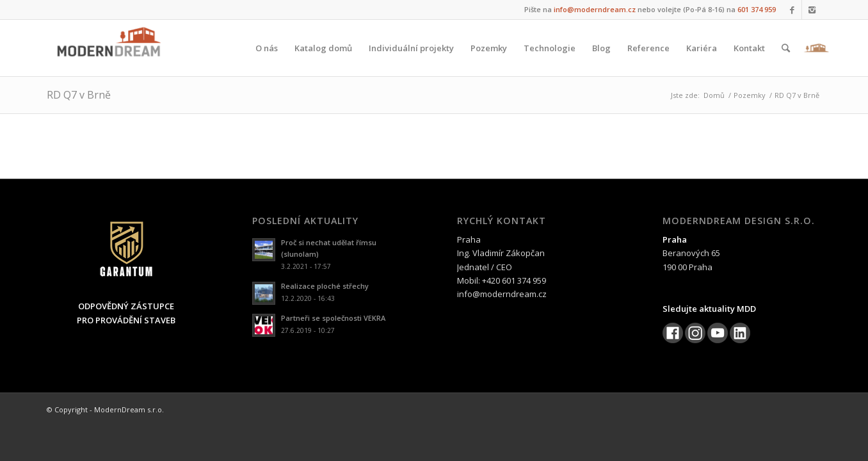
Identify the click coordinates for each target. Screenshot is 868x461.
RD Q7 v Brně (79, 95)
